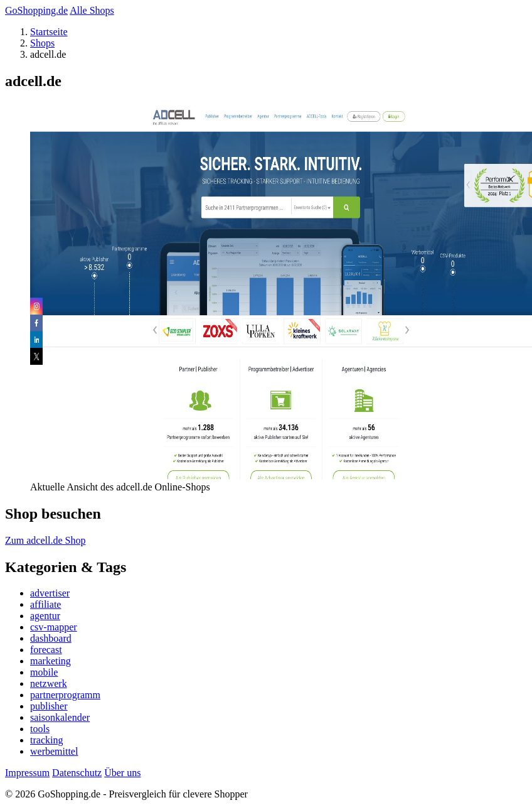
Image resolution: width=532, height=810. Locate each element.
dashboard (51, 638)
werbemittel (54, 751)
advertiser (50, 593)
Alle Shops (92, 10)
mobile (44, 672)
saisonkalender (60, 717)
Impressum (27, 773)
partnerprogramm (65, 695)
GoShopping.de (36, 10)
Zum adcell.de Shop (45, 540)
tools (40, 729)
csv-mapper (54, 627)
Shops (42, 43)
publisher (49, 706)
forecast (46, 650)
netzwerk (49, 683)
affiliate (45, 604)
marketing (51, 661)
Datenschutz (77, 773)
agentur (45, 616)
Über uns (122, 773)
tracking (46, 740)
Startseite (49, 32)
